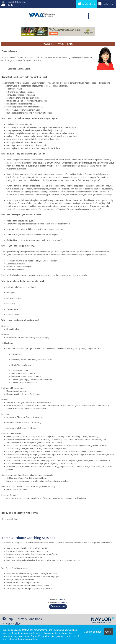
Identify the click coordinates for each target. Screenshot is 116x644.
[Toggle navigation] (88, 16)
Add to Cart (58, 607)
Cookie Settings (93, 632)
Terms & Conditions (29, 619)
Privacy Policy (12, 623)
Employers (106, 4)
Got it (108, 632)
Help (8, 619)
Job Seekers (86, 4)
